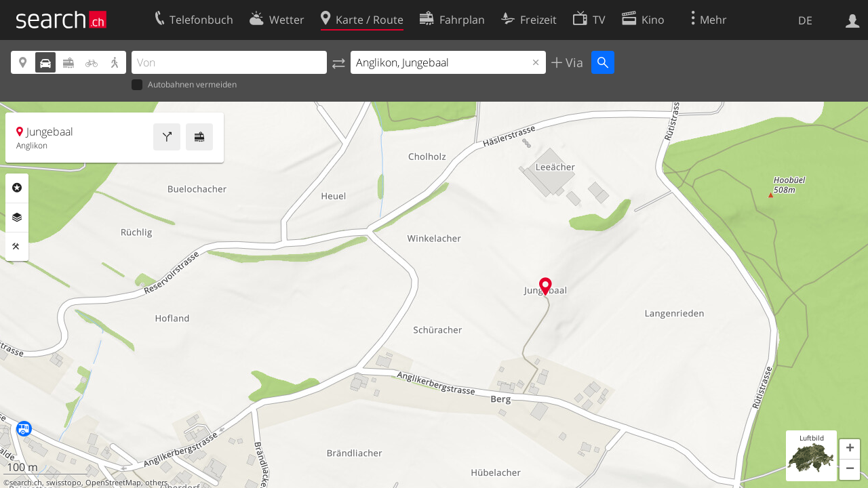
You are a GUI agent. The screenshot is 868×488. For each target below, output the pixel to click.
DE (805, 20)
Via (573, 62)
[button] (850, 449)
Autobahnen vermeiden (184, 85)
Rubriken (17, 188)
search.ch (26, 483)
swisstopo (64, 483)
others (156, 483)
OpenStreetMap (113, 483)
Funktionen (17, 247)
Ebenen (17, 218)
